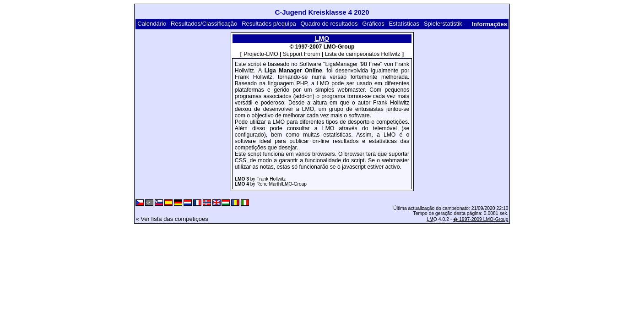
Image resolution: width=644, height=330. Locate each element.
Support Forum (302, 54)
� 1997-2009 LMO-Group (481, 219)
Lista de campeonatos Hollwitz (363, 54)
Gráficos (373, 24)
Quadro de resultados (329, 24)
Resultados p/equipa (269, 24)
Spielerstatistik (443, 24)
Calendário (152, 24)
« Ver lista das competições (172, 219)
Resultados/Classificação (204, 24)
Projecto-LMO (261, 54)
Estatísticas (404, 24)
